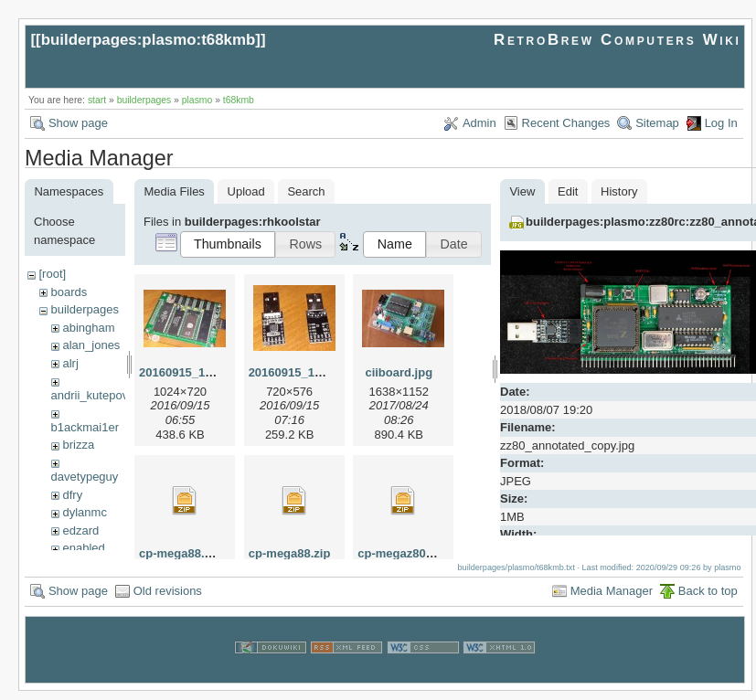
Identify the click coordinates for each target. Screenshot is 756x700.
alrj (70, 363)
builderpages (144, 100)
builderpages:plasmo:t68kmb (149, 40)
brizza (78, 445)
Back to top (708, 600)
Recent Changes (566, 123)
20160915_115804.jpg (309, 372)
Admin (479, 123)
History (619, 191)
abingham (88, 328)
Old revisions (168, 600)
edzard (80, 530)
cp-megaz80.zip (401, 553)
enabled (83, 548)
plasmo (197, 100)
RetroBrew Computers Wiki (618, 40)
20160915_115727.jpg (199, 372)
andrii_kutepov (90, 395)
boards (69, 292)
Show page (78, 123)
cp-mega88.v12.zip (192, 553)
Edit (568, 191)
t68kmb (239, 100)
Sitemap (657, 123)
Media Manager (612, 600)
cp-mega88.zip (290, 553)
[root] (52, 274)
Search (306, 191)
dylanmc (84, 512)
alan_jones (91, 345)
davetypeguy (85, 477)
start (97, 100)
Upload (246, 191)
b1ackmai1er (85, 427)
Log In (721, 123)
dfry (72, 495)
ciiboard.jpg (399, 372)
